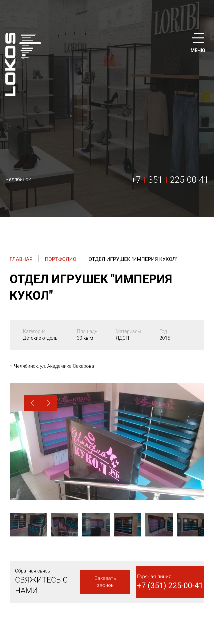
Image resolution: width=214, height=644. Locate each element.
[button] (32, 403)
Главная (21, 259)
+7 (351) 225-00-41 (170, 586)
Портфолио (60, 259)
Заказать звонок (105, 582)
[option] (107, 441)
